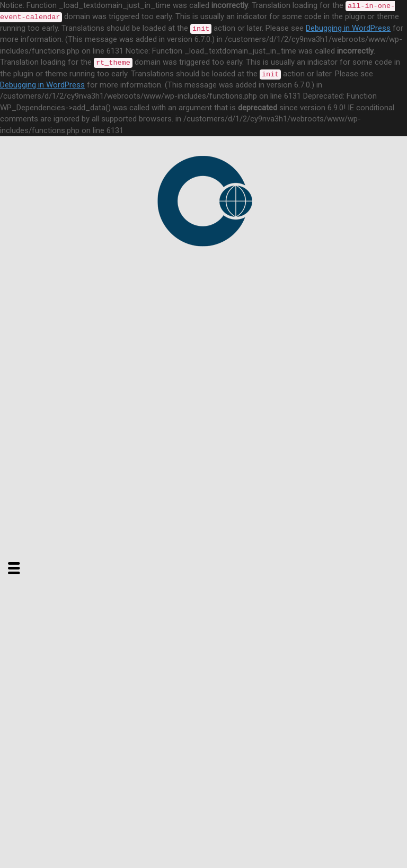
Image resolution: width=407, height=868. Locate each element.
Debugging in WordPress (348, 28)
